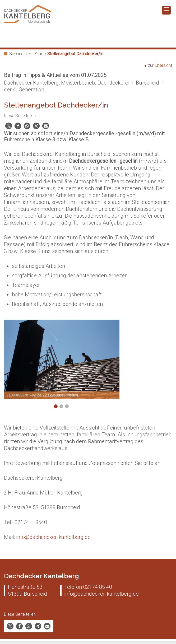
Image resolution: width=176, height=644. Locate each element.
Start (39, 54)
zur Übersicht (160, 65)
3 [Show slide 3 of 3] (67, 406)
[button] (9, 126)
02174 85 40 (98, 587)
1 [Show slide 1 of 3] (56, 406)
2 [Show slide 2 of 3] (61, 406)
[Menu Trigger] (166, 10)
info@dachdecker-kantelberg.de (53, 537)
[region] (62, 368)
